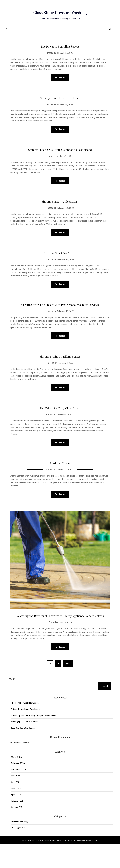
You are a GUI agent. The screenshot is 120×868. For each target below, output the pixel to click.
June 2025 (16, 805)
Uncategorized (18, 851)
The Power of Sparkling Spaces (60, 45)
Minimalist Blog (74, 864)
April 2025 (16, 818)
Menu (111, 29)
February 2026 (18, 787)
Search (13, 703)
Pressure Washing (19, 845)
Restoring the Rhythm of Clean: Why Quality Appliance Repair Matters (60, 635)
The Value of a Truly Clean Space (60, 423)
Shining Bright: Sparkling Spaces (60, 371)
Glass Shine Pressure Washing (60, 11)
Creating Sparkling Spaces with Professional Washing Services (60, 316)
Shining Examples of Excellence (60, 98)
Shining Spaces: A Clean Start (60, 208)
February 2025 (18, 824)
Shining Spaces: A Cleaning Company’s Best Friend (60, 153)
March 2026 (17, 780)
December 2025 (18, 793)
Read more (60, 78)
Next (68, 687)
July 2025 (15, 799)
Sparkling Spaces (60, 478)
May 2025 (16, 812)
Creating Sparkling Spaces (60, 260)
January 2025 (17, 831)
